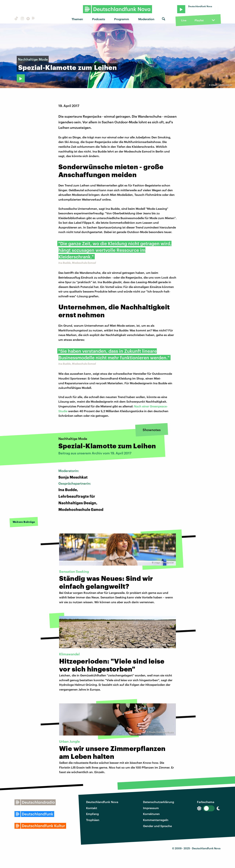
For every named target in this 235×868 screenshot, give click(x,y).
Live (184, 20)
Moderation (146, 19)
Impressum (151, 808)
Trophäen (93, 820)
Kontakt (92, 808)
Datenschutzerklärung (159, 802)
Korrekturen (151, 814)
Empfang (92, 814)
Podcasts (99, 19)
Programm (122, 19)
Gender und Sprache (157, 826)
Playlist (199, 20)
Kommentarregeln (156, 820)
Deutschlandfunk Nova (102, 802)
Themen (77, 19)
